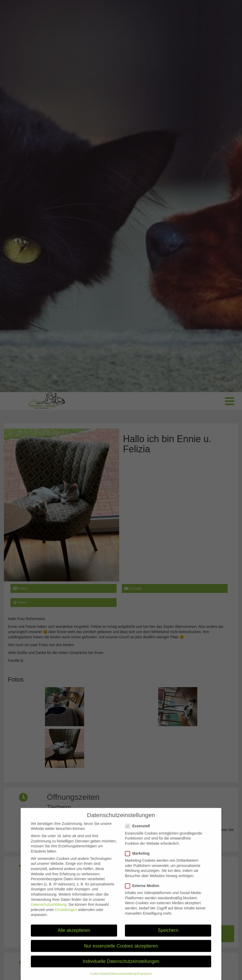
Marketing (139, 858)
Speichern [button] (168, 935)
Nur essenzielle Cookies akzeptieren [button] (121, 951)
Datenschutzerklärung (49, 909)
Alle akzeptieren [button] (74, 935)
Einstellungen (66, 915)
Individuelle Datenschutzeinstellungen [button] (121, 966)
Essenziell (139, 831)
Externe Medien (144, 891)
